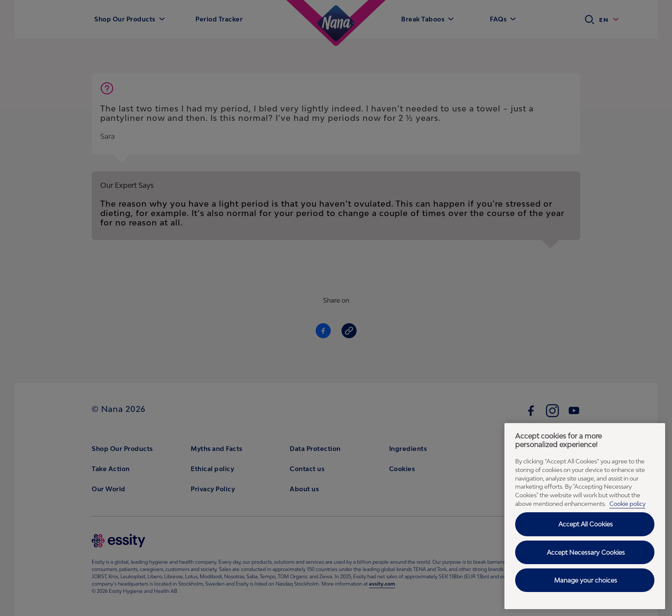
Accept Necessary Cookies (586, 552)
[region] (585, 516)
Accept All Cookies (586, 524)
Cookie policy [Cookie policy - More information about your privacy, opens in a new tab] (627, 504)
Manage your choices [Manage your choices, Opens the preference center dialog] (586, 580)
